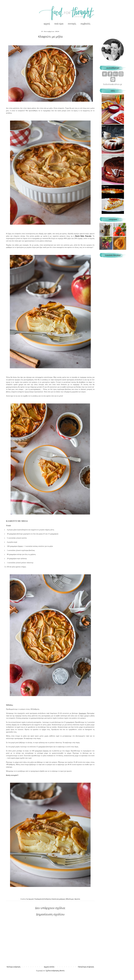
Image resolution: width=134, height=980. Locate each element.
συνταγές (72, 24)
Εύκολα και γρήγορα (58, 899)
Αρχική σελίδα (49, 967)
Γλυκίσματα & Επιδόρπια (43, 899)
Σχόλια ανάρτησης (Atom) (55, 971)
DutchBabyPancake (83, 236)
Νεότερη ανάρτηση (13, 967)
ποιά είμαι (59, 24)
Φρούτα (77, 899)
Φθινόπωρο (70, 899)
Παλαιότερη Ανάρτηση (86, 967)
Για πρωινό (30, 899)
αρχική (47, 24)
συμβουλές (85, 24)
